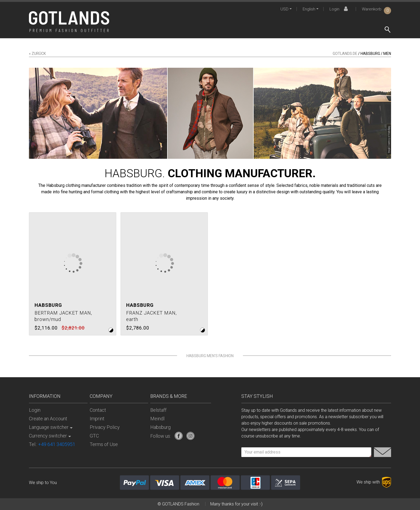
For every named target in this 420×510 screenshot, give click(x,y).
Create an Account (48, 419)
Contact (98, 410)
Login (340, 9)
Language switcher (49, 427)
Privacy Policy (105, 427)
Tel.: (52, 444)
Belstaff (158, 410)
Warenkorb (376, 9)
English (309, 9)
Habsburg (160, 427)
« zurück (37, 54)
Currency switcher (48, 436)
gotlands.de (345, 54)
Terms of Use (104, 444)
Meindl (157, 419)
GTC (94, 436)
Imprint (97, 419)
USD (284, 9)
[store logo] (69, 22)
